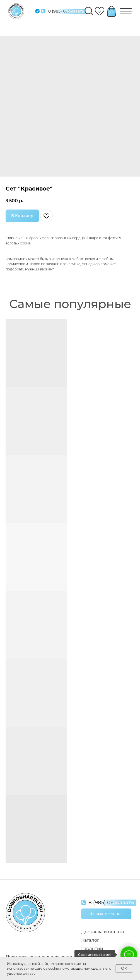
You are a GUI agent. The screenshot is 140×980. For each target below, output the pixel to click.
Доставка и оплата (102, 932)
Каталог (90, 940)
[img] (43, 11)
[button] (106, 914)
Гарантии (92, 949)
